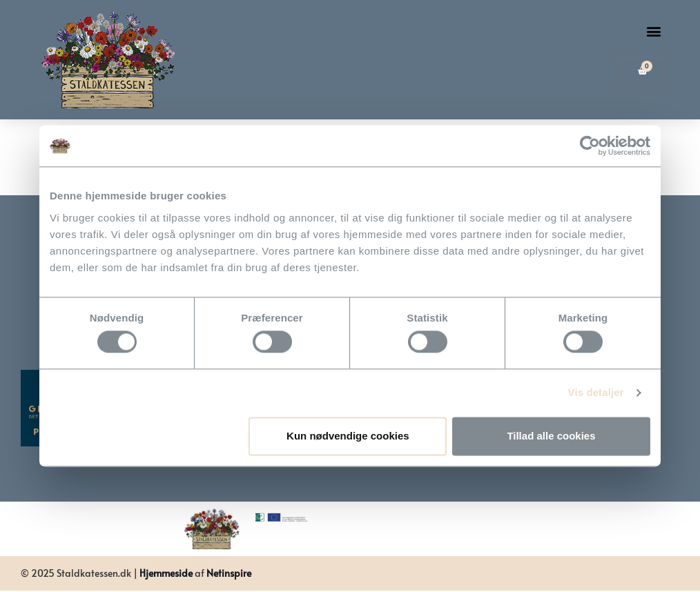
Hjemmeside (166, 573)
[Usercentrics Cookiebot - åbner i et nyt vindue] (590, 146)
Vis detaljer (596, 393)
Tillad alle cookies (551, 436)
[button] (653, 31)
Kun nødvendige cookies (348, 436)
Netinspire (229, 573)
